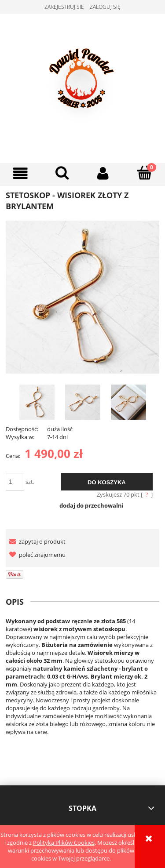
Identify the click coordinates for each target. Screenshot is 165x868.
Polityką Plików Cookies (64, 843)
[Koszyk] (144, 173)
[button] (21, 173)
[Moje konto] (103, 173)
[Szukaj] (62, 173)
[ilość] (15, 482)
